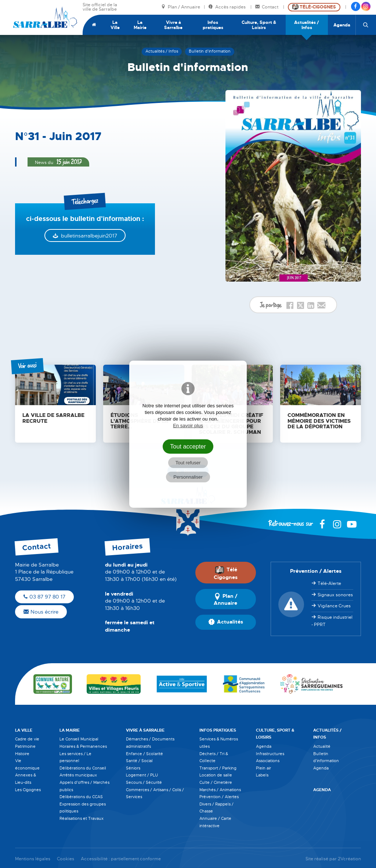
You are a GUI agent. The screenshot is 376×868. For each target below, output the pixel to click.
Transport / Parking (218, 768)
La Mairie (140, 25)
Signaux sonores (335, 595)
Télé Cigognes (226, 573)
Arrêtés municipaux (78, 775)
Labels (262, 775)
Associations (268, 761)
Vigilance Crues (334, 606)
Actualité (322, 746)
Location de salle (216, 775)
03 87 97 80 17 (44, 597)
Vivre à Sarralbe (173, 25)
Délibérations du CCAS (81, 797)
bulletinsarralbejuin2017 (89, 236)
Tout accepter (188, 446)
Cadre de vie (27, 739)
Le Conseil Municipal (79, 739)
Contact (267, 7)
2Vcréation (349, 859)
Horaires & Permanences (83, 746)
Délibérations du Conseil (83, 768)
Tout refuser (188, 463)
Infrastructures (270, 754)
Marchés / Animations (220, 790)
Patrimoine (25, 746)
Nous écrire (41, 612)
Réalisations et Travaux (82, 818)
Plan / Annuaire (181, 7)
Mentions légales (33, 859)
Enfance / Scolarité (144, 754)
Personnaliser (188, 477)
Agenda (342, 25)
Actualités (226, 622)
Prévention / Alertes (219, 797)
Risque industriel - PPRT (332, 621)
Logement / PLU (142, 775)
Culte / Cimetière (216, 782)
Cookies (66, 859)
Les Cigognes (28, 790)
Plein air (263, 768)
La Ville (115, 25)
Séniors (133, 768)
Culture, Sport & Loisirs (259, 25)
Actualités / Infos (307, 25)
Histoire (22, 754)
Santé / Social (139, 761)
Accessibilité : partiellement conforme (121, 859)
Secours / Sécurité (144, 782)
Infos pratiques (213, 25)
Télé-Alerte (329, 583)
